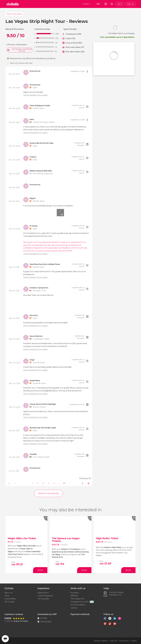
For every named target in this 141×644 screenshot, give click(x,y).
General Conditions (101, 641)
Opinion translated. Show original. (35, 95)
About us (8, 593)
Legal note (113, 641)
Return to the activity (14, 14)
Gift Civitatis (9, 602)
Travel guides (43, 599)
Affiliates (74, 596)
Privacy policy (124, 641)
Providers (75, 593)
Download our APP (47, 614)
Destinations (43, 593)
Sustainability (10, 599)
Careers (74, 608)
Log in (120, 4)
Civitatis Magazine (45, 596)
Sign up (130, 4)
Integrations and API (80, 602)
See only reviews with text (21, 63)
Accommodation (78, 605)
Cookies (134, 641)
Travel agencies (77, 599)
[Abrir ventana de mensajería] (5, 639)
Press (7, 596)
